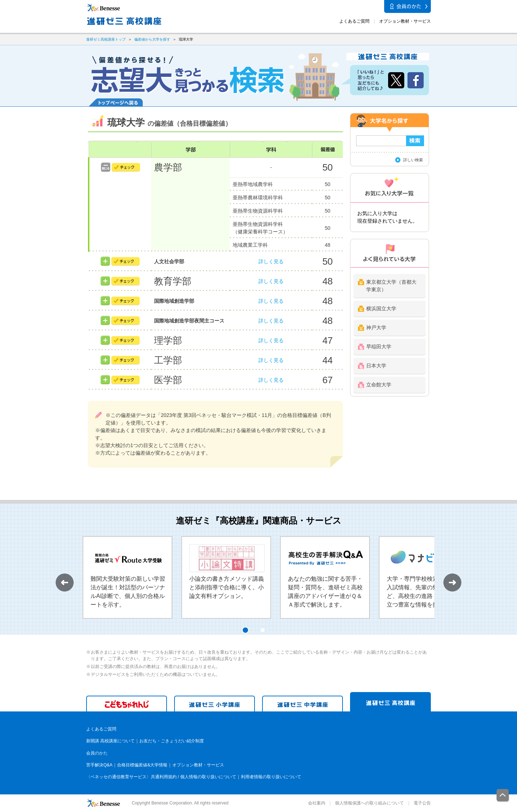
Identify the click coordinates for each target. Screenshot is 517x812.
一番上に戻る (503, 796)
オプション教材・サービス (405, 21)
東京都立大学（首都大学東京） (391, 286)
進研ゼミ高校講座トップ (106, 39)
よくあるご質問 (354, 21)
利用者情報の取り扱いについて (271, 777)
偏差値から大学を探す (152, 39)
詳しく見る (271, 261)
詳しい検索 (413, 160)
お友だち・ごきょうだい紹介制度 (172, 741)
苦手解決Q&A (99, 765)
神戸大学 (376, 328)
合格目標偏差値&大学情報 (142, 765)
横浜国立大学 (381, 308)
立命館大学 (379, 385)
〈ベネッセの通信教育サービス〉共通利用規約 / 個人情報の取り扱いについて (161, 777)
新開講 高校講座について (110, 741)
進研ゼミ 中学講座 (302, 704)
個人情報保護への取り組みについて (369, 803)
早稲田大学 (379, 347)
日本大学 (376, 366)
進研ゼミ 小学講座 (215, 704)
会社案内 (317, 803)
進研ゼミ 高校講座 (390, 702)
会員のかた (97, 753)
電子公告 (422, 803)
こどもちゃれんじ (127, 704)
